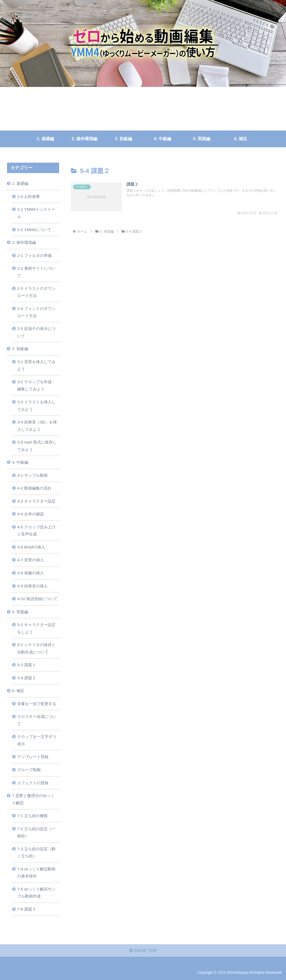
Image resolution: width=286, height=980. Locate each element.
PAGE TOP (143, 951)
